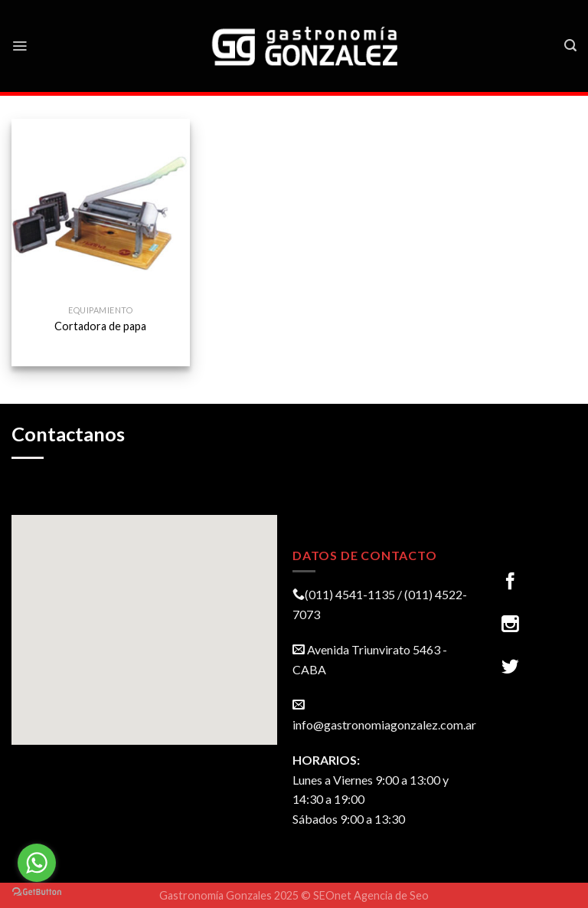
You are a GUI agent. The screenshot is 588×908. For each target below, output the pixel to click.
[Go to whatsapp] (37, 863)
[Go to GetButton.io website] (37, 892)
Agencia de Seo (391, 895)
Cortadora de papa (100, 326)
